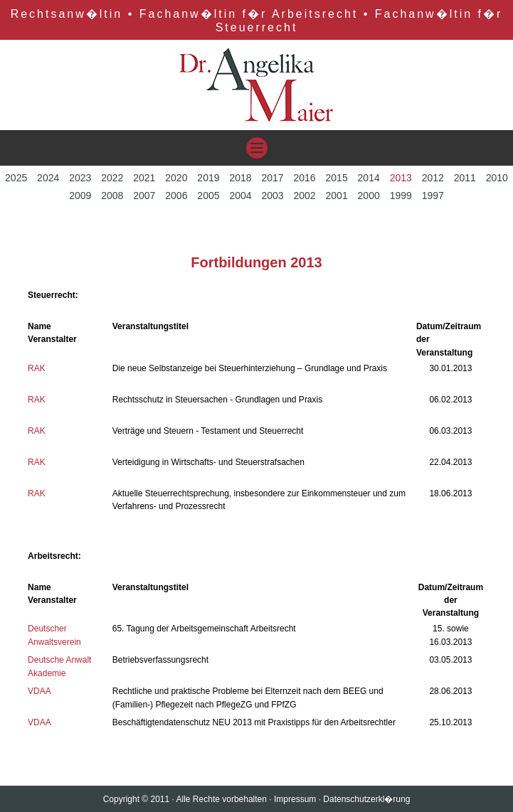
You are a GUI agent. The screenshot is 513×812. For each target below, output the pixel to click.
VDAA (39, 691)
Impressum (295, 799)
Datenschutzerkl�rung (366, 799)
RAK (37, 368)
